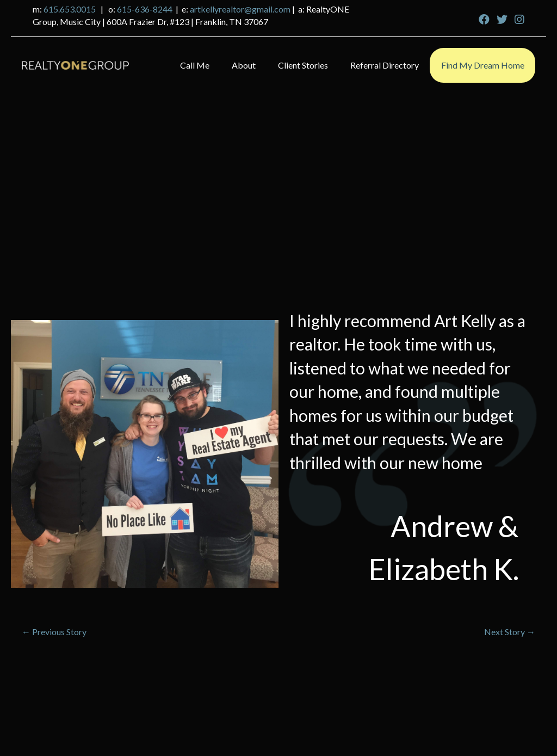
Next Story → (510, 632)
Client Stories (303, 65)
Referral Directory (385, 65)
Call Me (195, 65)
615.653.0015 (70, 9)
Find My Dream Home (483, 65)
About (244, 65)
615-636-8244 (145, 9)
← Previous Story (54, 632)
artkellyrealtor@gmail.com (240, 9)
